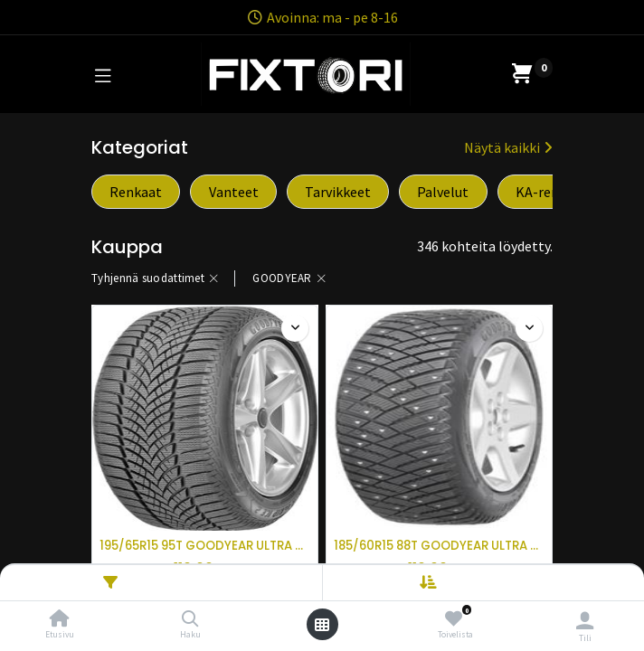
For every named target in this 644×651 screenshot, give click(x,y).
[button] (495, 583)
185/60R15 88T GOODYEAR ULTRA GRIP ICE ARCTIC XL (439, 546)
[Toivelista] (454, 619)
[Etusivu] (60, 619)
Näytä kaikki (508, 147)
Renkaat (136, 192)
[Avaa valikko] (322, 625)
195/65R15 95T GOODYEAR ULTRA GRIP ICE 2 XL (205, 546)
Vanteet (234, 192)
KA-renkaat (551, 192)
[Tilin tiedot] (585, 620)
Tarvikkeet (338, 192)
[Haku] (190, 619)
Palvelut (443, 192)
